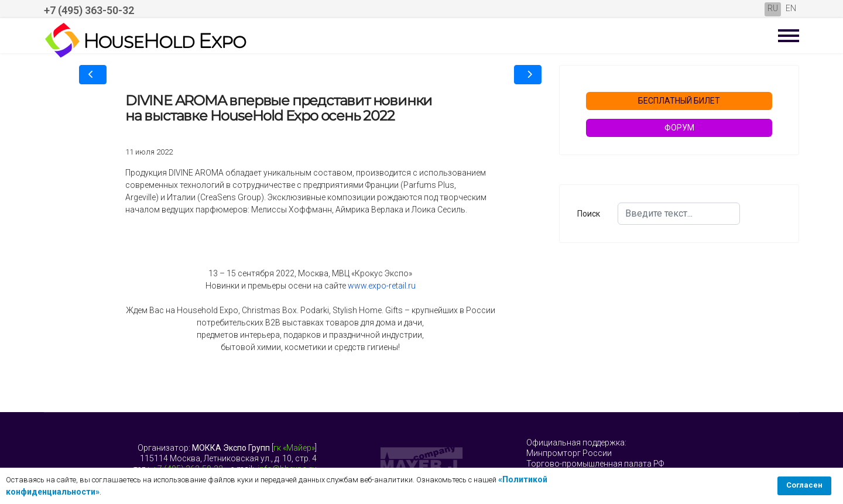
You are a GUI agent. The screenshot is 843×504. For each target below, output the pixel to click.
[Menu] (789, 36)
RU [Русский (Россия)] (773, 8)
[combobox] (679, 214)
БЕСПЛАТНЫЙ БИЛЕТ (679, 101)
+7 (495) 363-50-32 (89, 10)
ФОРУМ (679, 128)
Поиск (589, 214)
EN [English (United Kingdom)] (791, 8)
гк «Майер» (294, 448)
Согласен (804, 485)
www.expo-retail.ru (382, 286)
